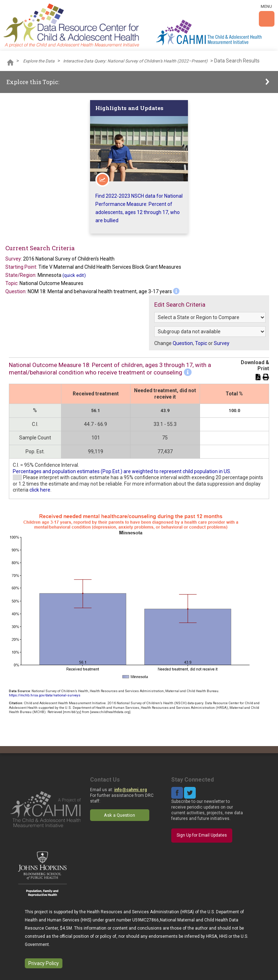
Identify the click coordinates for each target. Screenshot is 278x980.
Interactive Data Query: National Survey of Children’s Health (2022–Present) (135, 61)
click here (40, 490)
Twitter (190, 793)
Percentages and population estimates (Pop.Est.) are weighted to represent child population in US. (122, 471)
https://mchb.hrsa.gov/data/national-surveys (45, 695)
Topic (201, 343)
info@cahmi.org (130, 790)
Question (183, 343)
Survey (222, 343)
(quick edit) (74, 275)
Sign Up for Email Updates (202, 835)
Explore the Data (39, 61)
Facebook (177, 793)
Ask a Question (119, 815)
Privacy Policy (44, 963)
